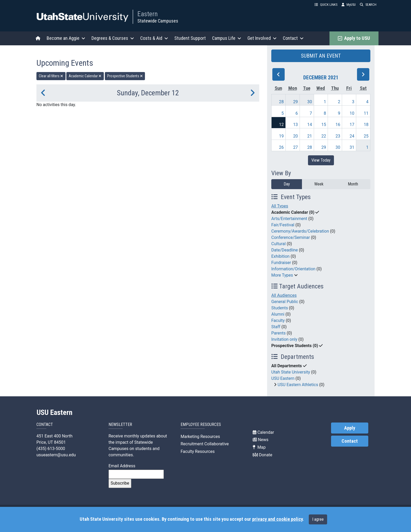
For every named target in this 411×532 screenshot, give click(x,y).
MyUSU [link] (349, 5)
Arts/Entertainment (289, 219)
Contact (350, 441)
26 (282, 147)
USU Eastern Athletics (298, 385)
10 (352, 113)
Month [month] (353, 184)
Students (280, 308)
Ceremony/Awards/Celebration (300, 231)
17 (352, 125)
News (261, 440)
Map (259, 447)
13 (295, 125)
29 (295, 102)
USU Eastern (283, 378)
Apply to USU (354, 38)
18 (366, 125)
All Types (280, 206)
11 (366, 113)
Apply (350, 428)
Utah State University (291, 372)
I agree (318, 519)
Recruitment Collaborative (205, 444)
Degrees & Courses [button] (113, 38)
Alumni (278, 314)
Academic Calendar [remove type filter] (85, 76)
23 (338, 136)
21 (310, 136)
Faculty (278, 320)
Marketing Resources (200, 437)
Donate (263, 455)
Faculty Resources (198, 451)
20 (295, 136)
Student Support (190, 38)
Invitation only (284, 339)
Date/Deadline (285, 250)
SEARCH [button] (368, 5)
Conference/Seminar (291, 237)
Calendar (263, 432)
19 (282, 136)
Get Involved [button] (262, 38)
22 (324, 136)
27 (295, 147)
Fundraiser (281, 263)
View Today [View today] (321, 160)
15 (324, 125)
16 (338, 125)
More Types (282, 275)
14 (310, 125)
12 (282, 125)
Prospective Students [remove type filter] (125, 76)
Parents (278, 333)
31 (352, 147)
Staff (276, 327)
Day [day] (287, 184)
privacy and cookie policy (277, 519)
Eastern (148, 14)
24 (352, 136)
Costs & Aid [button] (154, 38)
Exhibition (280, 256)
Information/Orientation (293, 269)
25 (366, 136)
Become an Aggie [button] (66, 38)
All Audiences (284, 295)
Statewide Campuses (158, 21)
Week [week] (319, 184)
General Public (285, 302)
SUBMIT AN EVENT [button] (321, 56)
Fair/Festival (283, 225)
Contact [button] (293, 38)
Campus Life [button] (227, 38)
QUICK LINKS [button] (326, 5)
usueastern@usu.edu (56, 455)
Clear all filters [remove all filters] (51, 76)
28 (282, 102)
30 (310, 102)
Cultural (278, 244)
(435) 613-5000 (51, 449)
